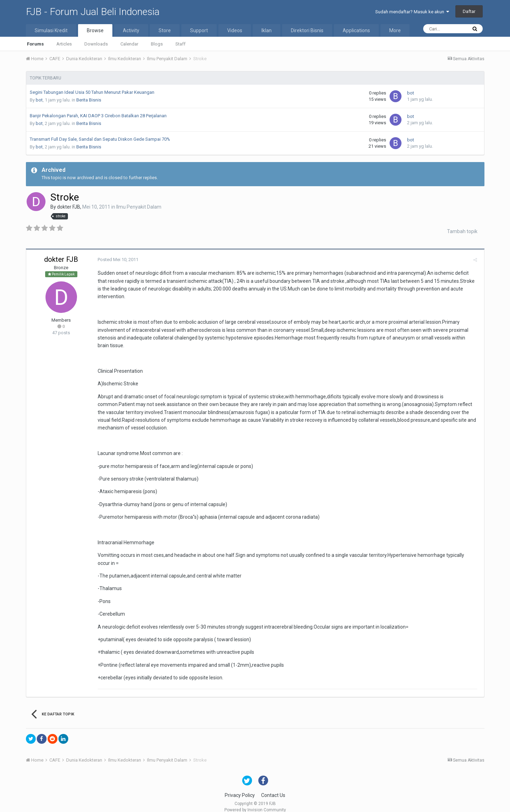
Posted (117, 260)
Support (199, 30)
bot (39, 100)
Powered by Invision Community (255, 802)
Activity (131, 30)
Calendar (129, 44)
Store (165, 30)
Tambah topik (462, 231)
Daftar (469, 11)
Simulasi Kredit (51, 30)
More (395, 30)
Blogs (157, 44)
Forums (35, 44)
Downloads (96, 44)
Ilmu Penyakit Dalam (139, 207)
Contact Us (273, 787)
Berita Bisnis (89, 100)
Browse (95, 30)
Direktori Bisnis (307, 30)
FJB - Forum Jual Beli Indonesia (93, 12)
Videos (235, 30)
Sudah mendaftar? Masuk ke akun (412, 12)
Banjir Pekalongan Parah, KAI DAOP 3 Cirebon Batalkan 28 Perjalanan (98, 116)
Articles (64, 44)
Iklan (267, 30)
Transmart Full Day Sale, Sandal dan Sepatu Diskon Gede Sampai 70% (100, 139)
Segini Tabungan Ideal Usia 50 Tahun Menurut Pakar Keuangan (92, 92)
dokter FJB (69, 207)
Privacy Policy (240, 787)
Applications (356, 30)
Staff (180, 44)
